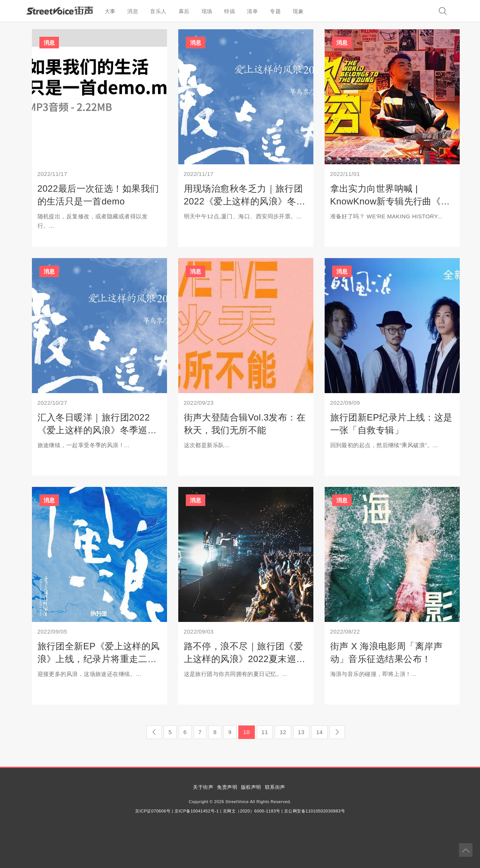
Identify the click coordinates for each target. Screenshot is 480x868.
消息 (133, 11)
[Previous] (154, 732)
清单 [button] (252, 11)
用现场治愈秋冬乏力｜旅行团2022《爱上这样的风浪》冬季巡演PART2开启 (245, 201)
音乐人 (158, 11)
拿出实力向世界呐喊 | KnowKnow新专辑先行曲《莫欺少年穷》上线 (390, 201)
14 (319, 732)
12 (283, 732)
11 (265, 732)
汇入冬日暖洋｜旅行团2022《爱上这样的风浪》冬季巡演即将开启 (97, 430)
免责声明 (227, 787)
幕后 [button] (184, 11)
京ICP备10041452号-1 (197, 811)
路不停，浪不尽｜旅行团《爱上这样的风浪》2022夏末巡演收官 (245, 659)
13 (301, 732)
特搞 (229, 11)
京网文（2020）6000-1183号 (252, 811)
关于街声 (203, 787)
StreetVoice (60, 11)
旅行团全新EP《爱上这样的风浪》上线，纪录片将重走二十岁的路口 (99, 659)
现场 (207, 11)
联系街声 (275, 787)
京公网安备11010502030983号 (314, 811)
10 (247, 732)
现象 (298, 11)
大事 (110, 11)
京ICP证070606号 (153, 811)
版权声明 (251, 787)
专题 (275, 11)
